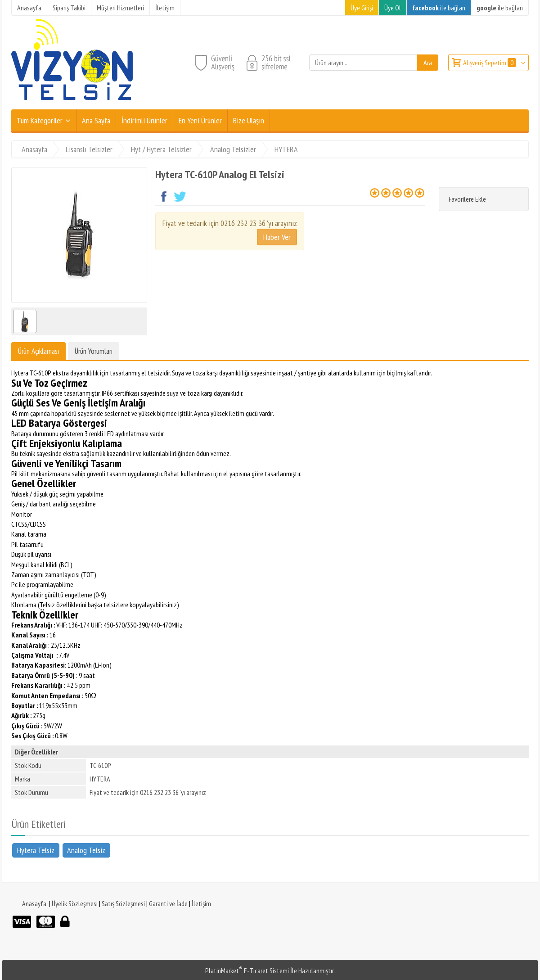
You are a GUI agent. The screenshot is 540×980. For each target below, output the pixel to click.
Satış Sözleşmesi (123, 903)
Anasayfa (34, 903)
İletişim (201, 903)
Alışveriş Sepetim (490, 63)
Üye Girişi (362, 8)
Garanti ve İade (168, 903)
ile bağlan (439, 8)
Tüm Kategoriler (40, 120)
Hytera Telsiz (36, 850)
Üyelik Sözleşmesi (75, 903)
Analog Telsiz (86, 850)
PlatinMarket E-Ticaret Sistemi (247, 971)
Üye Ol (393, 8)
